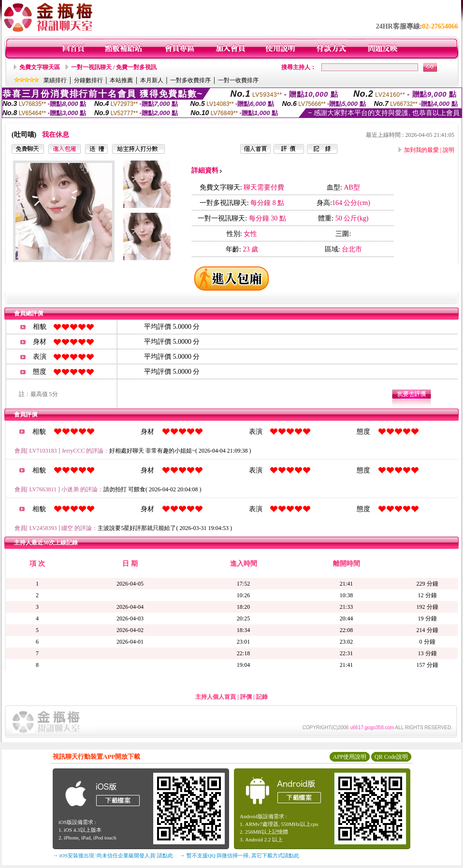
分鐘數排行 (88, 80)
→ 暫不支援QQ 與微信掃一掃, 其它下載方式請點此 (239, 855)
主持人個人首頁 (216, 697)
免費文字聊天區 (40, 67)
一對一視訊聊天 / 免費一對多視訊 (114, 67)
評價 (246, 697)
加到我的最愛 (421, 150)
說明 (449, 150)
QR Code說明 (391, 757)
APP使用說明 (349, 757)
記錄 (262, 697)
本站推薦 (121, 80)
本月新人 (152, 80)
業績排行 (55, 80)
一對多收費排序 (190, 80)
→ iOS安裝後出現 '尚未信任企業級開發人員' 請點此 (113, 855)
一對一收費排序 (238, 80)
